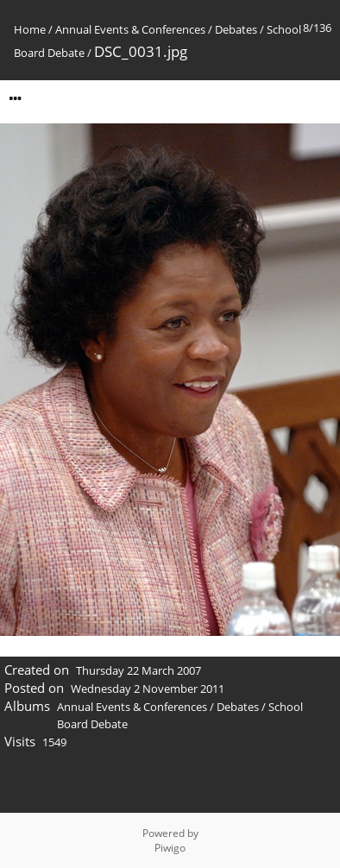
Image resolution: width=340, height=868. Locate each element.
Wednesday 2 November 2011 (148, 689)
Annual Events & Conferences (130, 29)
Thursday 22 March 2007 (139, 670)
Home (30, 29)
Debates (236, 29)
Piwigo (170, 848)
